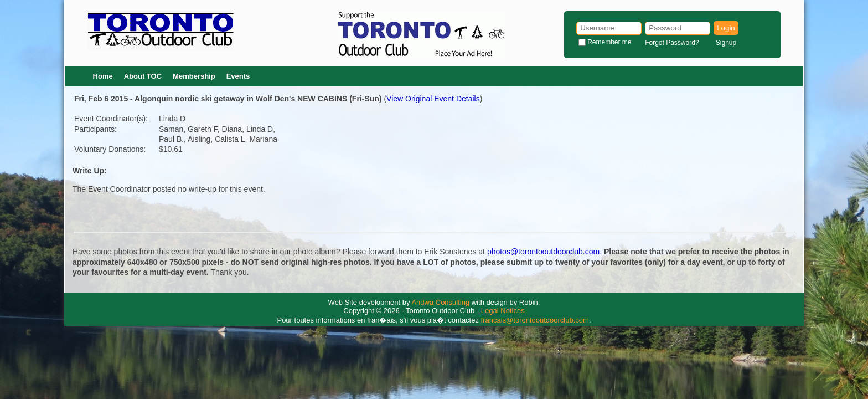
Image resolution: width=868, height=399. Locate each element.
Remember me (609, 42)
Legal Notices (503, 311)
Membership (194, 76)
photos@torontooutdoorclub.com (543, 252)
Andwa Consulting (440, 302)
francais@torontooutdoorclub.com (535, 320)
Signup (726, 43)
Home (103, 76)
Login (726, 28)
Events (238, 76)
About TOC (143, 76)
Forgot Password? (672, 43)
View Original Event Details (433, 99)
